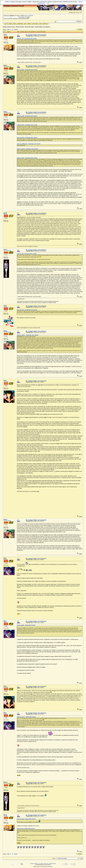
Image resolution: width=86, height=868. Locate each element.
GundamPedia (20, 24)
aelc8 (5, 306)
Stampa (80, 30)
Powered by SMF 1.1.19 (35, 864)
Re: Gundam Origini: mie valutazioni (36, 35)
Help (25, 24)
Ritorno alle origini (29, 27)
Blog (15, 24)
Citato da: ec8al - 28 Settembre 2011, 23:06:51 (27, 254)
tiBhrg (5, 65)
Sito (6, 24)
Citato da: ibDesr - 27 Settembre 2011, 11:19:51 (27, 125)
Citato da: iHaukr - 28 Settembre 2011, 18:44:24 (27, 158)
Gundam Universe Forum (9, 27)
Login (40, 24)
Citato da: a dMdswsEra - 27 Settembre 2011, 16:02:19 (29, 144)
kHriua (5, 250)
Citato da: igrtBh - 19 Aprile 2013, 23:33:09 (26, 625)
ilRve (5, 558)
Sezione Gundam (20, 27)
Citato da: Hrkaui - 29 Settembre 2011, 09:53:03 (27, 310)
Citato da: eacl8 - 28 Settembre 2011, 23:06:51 (27, 39)
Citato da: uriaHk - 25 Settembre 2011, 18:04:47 (27, 116)
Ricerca (29, 24)
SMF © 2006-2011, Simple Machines (48, 864)
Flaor (5, 380)
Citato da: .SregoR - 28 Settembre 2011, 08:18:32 (27, 149)
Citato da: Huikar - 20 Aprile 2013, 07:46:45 (26, 819)
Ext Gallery (35, 24)
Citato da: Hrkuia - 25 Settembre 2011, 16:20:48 (27, 70)
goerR (5, 213)
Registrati (45, 24)
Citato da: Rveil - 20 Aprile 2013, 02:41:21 (26, 829)
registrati (31, 15)
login (26, 15)
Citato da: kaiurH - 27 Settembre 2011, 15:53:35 (27, 138)
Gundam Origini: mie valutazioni (43, 27)
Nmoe (5, 34)
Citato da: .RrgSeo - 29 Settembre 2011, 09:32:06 (27, 335)
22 (13, 29)
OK (48, 3)
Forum (10, 24)
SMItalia (49, 865)
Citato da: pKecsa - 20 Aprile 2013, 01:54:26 (26, 717)
